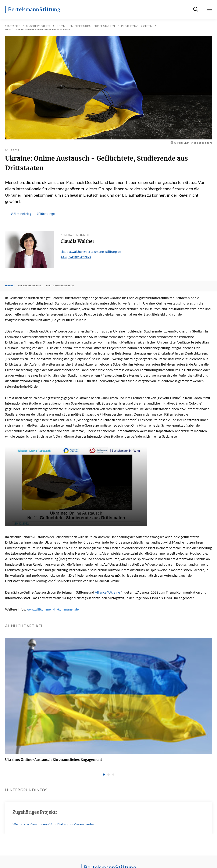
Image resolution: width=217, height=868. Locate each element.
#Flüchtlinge (46, 214)
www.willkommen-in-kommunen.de (53, 609)
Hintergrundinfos (60, 285)
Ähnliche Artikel (31, 285)
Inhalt (10, 285)
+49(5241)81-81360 (76, 257)
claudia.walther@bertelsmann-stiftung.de (91, 251)
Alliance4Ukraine (107, 592)
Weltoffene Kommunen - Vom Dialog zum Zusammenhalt (54, 824)
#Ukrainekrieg (21, 214)
